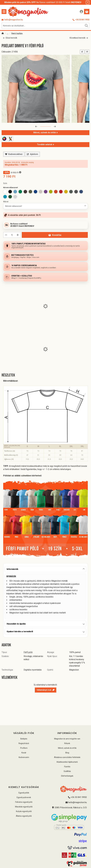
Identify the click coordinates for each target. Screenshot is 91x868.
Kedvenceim (24, 757)
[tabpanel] (45, 596)
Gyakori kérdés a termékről (20, 631)
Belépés (24, 739)
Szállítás (67, 771)
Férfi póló (28, 652)
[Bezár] (88, 2)
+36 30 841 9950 (82, 20)
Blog (67, 753)
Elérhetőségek (67, 776)
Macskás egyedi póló (24, 807)
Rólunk (67, 743)
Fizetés (67, 767)
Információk (12, 569)
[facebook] (82, 52)
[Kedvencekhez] (14, 154)
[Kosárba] (87, 863)
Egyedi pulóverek (24, 797)
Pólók (8, 34)
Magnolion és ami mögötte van (67, 739)
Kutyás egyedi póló (24, 811)
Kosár (24, 753)
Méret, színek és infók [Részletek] (45, 132)
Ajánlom (32, 154)
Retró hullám (17, 33)
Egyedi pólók (24, 793)
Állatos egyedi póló (24, 816)
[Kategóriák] (4, 12)
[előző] (36, 126)
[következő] (55, 126)
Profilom (24, 748)
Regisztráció (24, 743)
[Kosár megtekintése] (87, 12)
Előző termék (10, 38)
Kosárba (55, 235)
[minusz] (6, 235)
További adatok (45, 144)
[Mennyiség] (12, 235)
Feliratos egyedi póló (24, 802)
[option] (5, 192)
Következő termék (79, 38)
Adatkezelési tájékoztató (67, 762)
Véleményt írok (46, 690)
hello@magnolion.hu (14, 20)
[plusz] (18, 235)
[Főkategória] (3, 34)
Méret (6, 202)
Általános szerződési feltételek (67, 757)
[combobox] (45, 26)
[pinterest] (87, 52)
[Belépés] (81, 12)
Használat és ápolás (16, 624)
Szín (5, 183)
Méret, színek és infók (67, 748)
